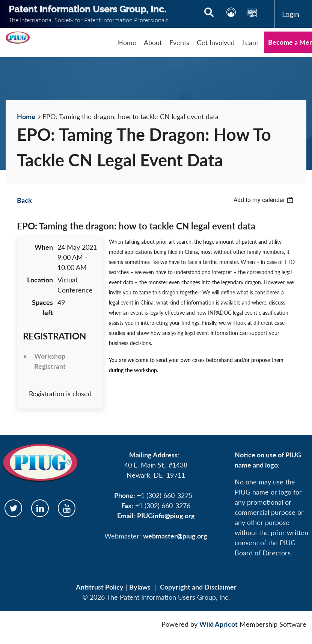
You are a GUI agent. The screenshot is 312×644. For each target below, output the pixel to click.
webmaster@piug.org (175, 536)
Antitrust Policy (100, 587)
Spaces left (42, 307)
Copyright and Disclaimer (198, 587)
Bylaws (140, 587)
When (44, 247)
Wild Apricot (219, 624)
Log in (290, 14)
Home (26, 116)
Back (24, 200)
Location (40, 280)
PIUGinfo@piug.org (166, 516)
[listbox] (264, 200)
